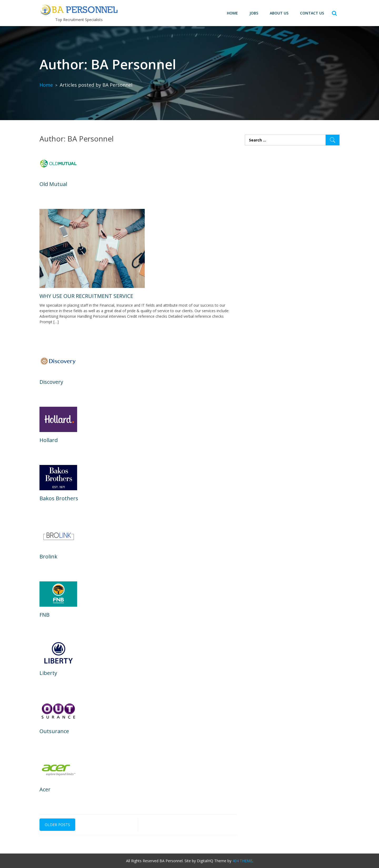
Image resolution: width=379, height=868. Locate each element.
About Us (279, 13)
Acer (45, 789)
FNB (44, 615)
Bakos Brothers (59, 498)
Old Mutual (53, 184)
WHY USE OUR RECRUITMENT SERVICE (86, 296)
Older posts (57, 825)
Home (232, 13)
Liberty (48, 673)
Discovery (51, 382)
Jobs (254, 13)
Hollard (49, 440)
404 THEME (242, 861)
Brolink (48, 556)
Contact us (312, 13)
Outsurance (54, 731)
